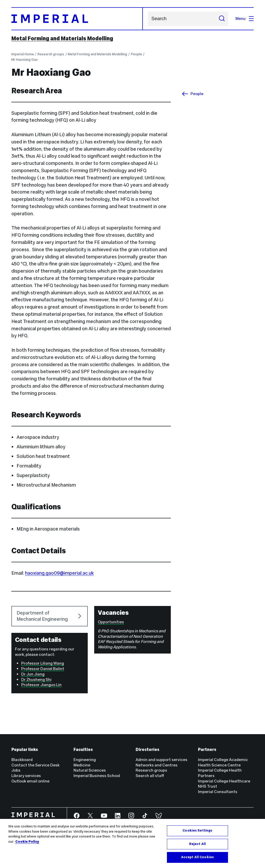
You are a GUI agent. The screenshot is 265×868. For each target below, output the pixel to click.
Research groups (51, 54)
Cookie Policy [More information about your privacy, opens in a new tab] (27, 842)
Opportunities (111, 622)
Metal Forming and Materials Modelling (62, 39)
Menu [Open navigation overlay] (245, 18)
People (137, 54)
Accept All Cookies (197, 857)
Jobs (16, 770)
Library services (26, 776)
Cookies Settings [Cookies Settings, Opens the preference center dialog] (197, 831)
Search (148, 19)
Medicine (82, 765)
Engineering (85, 760)
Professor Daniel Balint (43, 669)
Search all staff (150, 776)
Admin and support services (161, 760)
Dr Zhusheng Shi (36, 679)
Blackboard (22, 760)
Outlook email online (30, 781)
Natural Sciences (90, 770)
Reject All (197, 844)
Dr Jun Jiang (33, 674)
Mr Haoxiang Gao (25, 60)
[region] (132, 843)
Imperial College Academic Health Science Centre (223, 762)
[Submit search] (222, 19)
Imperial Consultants (218, 792)
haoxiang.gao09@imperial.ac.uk (59, 573)
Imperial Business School (97, 776)
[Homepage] (77, 19)
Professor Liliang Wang (43, 663)
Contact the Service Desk (35, 765)
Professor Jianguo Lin (41, 685)
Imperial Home (23, 54)
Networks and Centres (157, 765)
